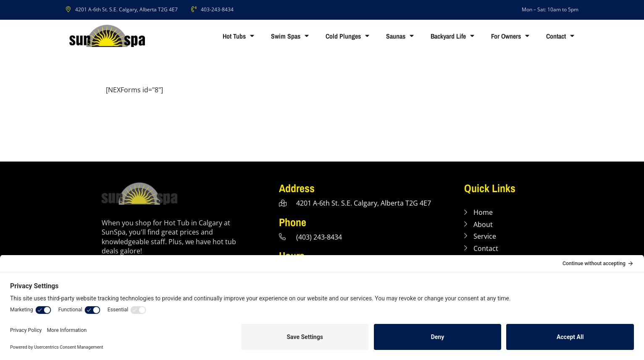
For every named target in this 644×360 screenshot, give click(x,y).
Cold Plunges (347, 36)
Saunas (400, 36)
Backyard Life (452, 36)
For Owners (510, 36)
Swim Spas (290, 36)
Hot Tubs (238, 36)
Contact (560, 36)
